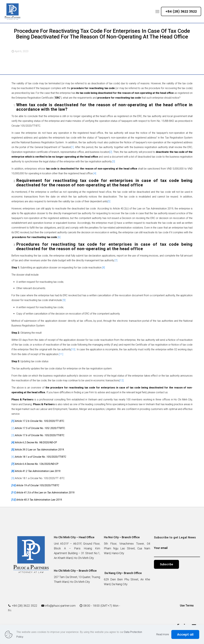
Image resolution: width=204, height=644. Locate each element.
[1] (72, 147)
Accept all (185, 634)
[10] (73, 349)
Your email (177, 552)
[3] (114, 161)
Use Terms (187, 605)
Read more (163, 634)
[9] (64, 300)
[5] (109, 201)
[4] (95, 173)
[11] (61, 354)
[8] (104, 268)
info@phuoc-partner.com (60, 606)
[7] (116, 260)
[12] (121, 380)
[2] (111, 152)
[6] (59, 237)
